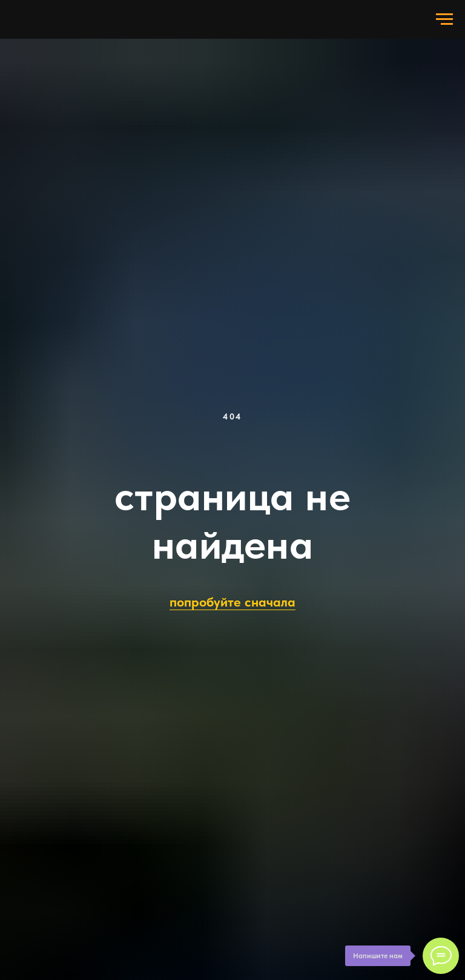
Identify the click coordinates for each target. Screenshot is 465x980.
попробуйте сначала (232, 602)
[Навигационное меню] (444, 19)
